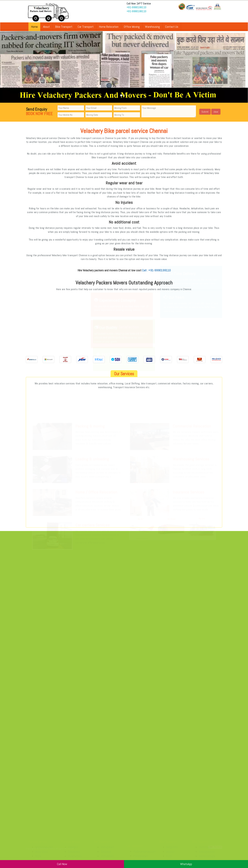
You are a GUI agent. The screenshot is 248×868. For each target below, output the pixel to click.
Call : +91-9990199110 (156, 270)
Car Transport (86, 27)
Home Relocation (109, 27)
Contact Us (172, 27)
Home (34, 27)
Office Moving (132, 27)
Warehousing (152, 27)
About (46, 27)
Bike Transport (64, 27)
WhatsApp (186, 864)
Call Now (62, 864)
